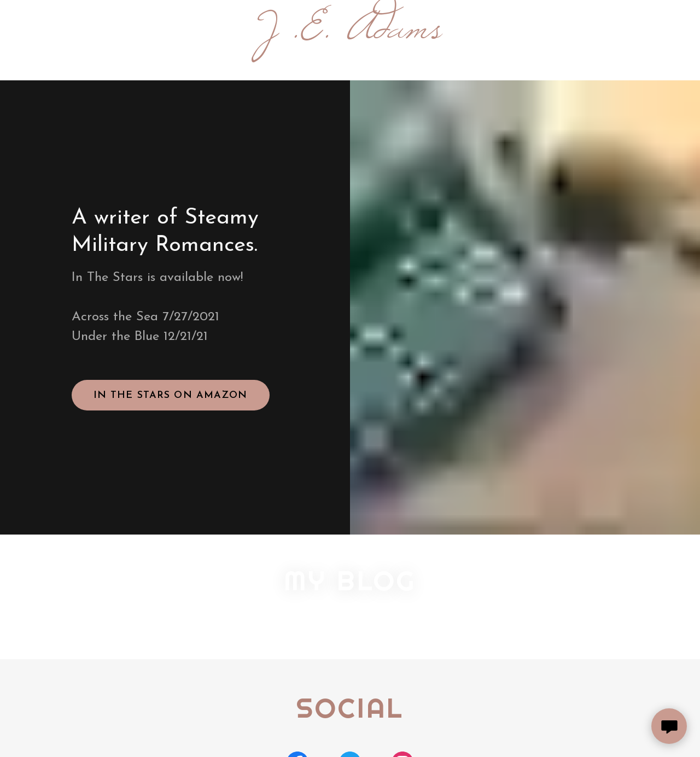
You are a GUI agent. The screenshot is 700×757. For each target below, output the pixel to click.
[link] (350, 35)
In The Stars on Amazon (171, 395)
